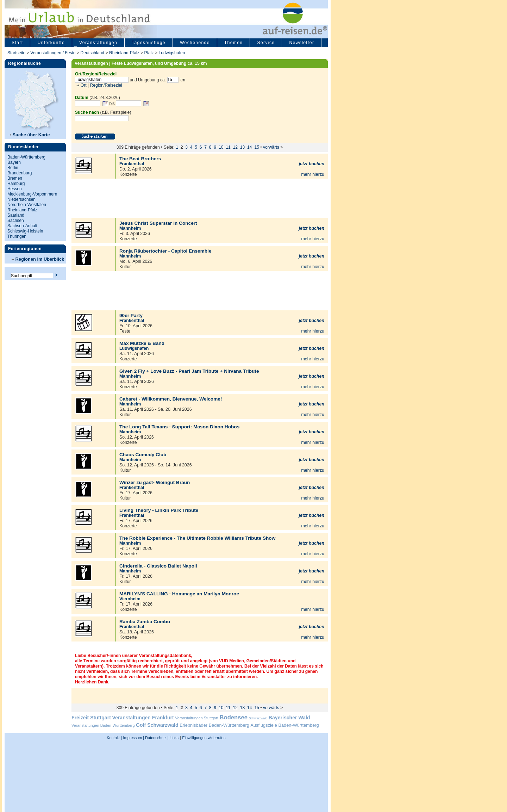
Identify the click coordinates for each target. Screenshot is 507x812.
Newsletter (302, 43)
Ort (83, 85)
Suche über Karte (29, 135)
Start (17, 43)
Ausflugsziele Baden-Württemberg (284, 725)
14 (250, 147)
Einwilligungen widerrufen (204, 738)
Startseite (16, 53)
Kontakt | (114, 738)
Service (266, 43)
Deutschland (92, 53)
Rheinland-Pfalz (124, 53)
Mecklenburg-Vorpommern (32, 194)
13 (243, 147)
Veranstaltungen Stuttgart (197, 718)
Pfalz (149, 53)
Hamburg (16, 184)
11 (228, 147)
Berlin (13, 168)
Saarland (16, 215)
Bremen (15, 178)
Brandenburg (20, 173)
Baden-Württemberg (26, 157)
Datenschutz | (156, 738)
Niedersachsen (21, 199)
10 (221, 147)
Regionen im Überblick (37, 259)
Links (174, 738)
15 (257, 147)
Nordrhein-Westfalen (27, 205)
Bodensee (234, 717)
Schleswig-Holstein (25, 231)
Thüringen (17, 236)
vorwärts (271, 147)
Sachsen (16, 221)
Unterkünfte (51, 43)
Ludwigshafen (172, 53)
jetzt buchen (312, 164)
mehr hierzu (313, 174)
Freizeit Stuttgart (91, 718)
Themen (234, 43)
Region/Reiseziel (106, 85)
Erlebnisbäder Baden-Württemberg (214, 725)
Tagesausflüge (149, 43)
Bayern (14, 162)
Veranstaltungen (98, 43)
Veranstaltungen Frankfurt (143, 718)
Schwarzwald (258, 718)
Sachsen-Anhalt (22, 226)
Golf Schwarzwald (157, 725)
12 (236, 147)
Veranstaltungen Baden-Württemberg (103, 725)
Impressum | (134, 738)
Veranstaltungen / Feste (54, 53)
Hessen (15, 189)
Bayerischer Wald (289, 718)
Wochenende (195, 43)
